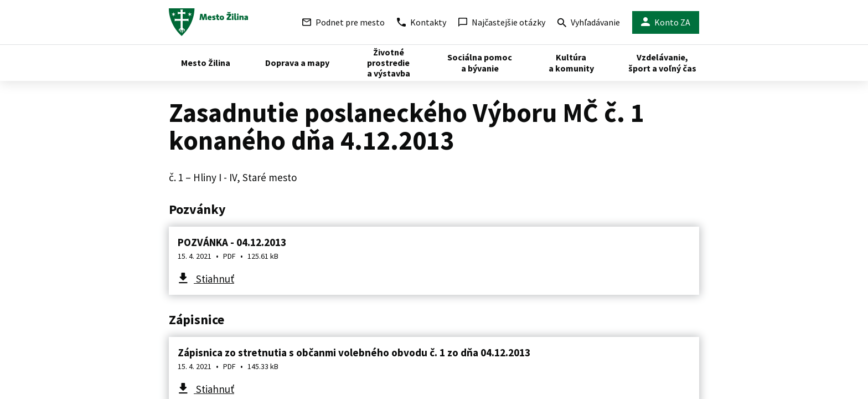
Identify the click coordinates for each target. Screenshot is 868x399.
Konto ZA (666, 22)
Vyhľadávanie (589, 24)
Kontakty (422, 22)
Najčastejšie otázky (502, 22)
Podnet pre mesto (343, 22)
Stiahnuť (214, 279)
